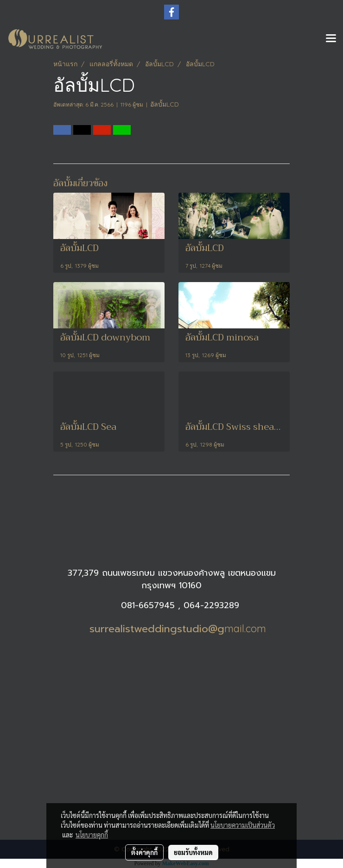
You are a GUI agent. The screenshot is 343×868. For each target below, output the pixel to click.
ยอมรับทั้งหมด (193, 852)
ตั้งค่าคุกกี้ (144, 852)
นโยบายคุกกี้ (92, 835)
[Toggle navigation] (331, 39)
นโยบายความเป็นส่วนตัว (243, 825)
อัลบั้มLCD (165, 104)
